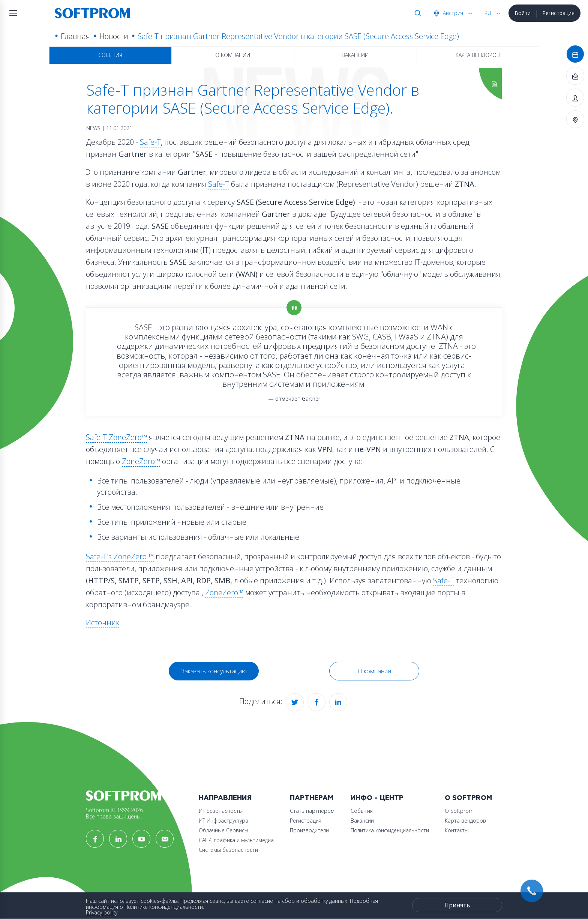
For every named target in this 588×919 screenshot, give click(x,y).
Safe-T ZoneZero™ (116, 437)
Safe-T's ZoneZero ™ (120, 556)
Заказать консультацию (214, 671)
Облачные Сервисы (223, 830)
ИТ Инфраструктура (223, 821)
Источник (103, 622)
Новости (114, 36)
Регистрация (558, 13)
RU (488, 13)
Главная (75, 36)
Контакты (457, 830)
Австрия (452, 13)
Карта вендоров (478, 55)
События (110, 55)
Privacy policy (102, 912)
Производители (309, 830)
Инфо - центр (377, 798)
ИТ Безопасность (220, 811)
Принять (457, 905)
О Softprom (468, 798)
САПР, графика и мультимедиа (236, 840)
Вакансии (355, 55)
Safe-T (150, 142)
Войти (523, 13)
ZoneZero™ (141, 461)
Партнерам (312, 798)
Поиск (416, 13)
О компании (233, 55)
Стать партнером (312, 811)
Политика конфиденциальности (390, 830)
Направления (225, 798)
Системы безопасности (228, 850)
